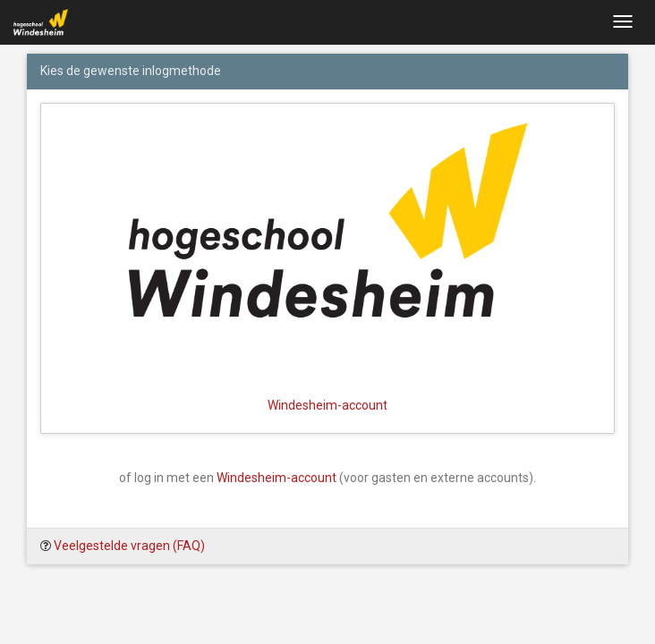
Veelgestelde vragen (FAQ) (129, 546)
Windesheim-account (276, 478)
